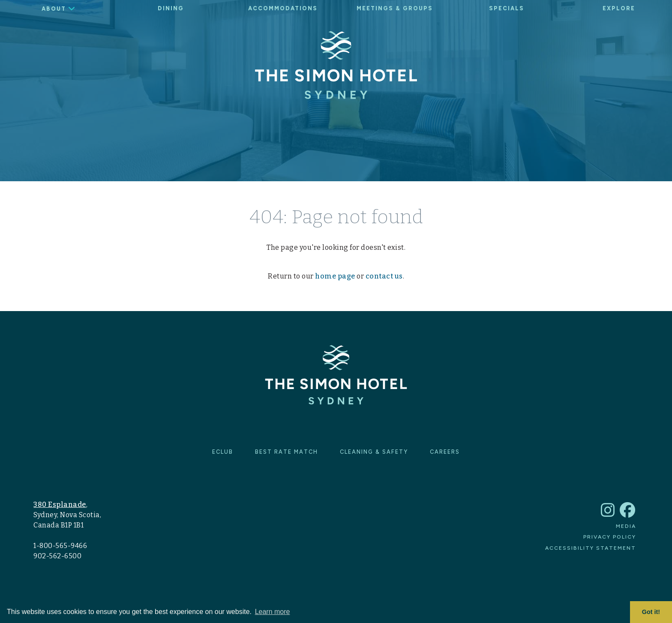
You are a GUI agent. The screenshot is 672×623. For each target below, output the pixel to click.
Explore (619, 8)
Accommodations (283, 8)
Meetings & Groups (395, 8)
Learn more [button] (273, 612)
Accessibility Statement (591, 548)
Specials (507, 8)
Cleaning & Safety (374, 452)
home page (335, 276)
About (54, 9)
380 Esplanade (60, 505)
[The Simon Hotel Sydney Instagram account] (608, 514)
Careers (445, 452)
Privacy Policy (610, 537)
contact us (384, 276)
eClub (223, 452)
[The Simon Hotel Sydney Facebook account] (628, 514)
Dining (171, 8)
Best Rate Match (286, 452)
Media (626, 526)
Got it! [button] (651, 612)
